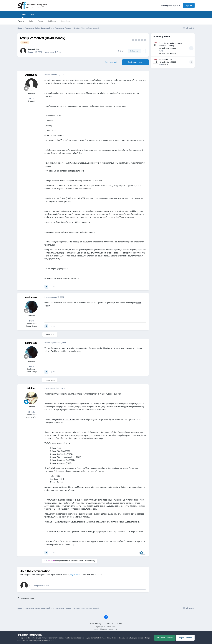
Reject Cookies (185, 638)
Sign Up (189, 5)
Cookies (119, 624)
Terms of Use (36, 638)
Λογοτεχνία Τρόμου (53, 52)
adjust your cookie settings (139, 638)
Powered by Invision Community (106, 629)
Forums (21, 21)
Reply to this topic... (42, 585)
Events (41, 21)
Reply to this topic (135, 62)
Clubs (31, 21)
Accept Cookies (165, 638)
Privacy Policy (95, 624)
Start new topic (112, 62)
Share (121, 51)
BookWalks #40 (165, 60)
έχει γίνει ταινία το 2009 (65, 419)
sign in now (75, 575)
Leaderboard (66, 21)
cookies (81, 638)
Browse (23, 16)
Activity (33, 14)
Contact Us (109, 624)
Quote (53, 287)
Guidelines (52, 21)
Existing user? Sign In (171, 6)
